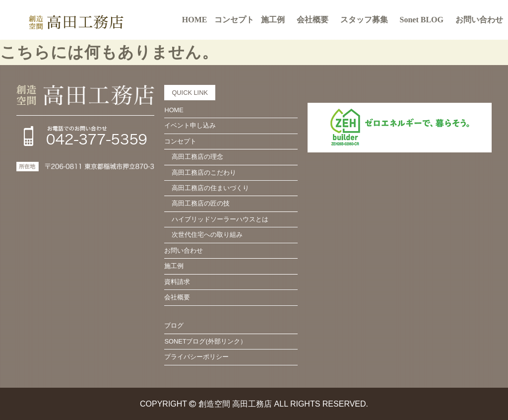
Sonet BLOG (422, 20)
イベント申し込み (190, 125)
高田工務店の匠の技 (201, 203)
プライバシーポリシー (196, 357)
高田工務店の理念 (197, 157)
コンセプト (180, 141)
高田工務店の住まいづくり (210, 188)
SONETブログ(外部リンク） (205, 341)
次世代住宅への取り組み (207, 235)
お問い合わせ (479, 20)
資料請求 (177, 282)
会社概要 (313, 20)
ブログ (174, 325)
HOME (195, 20)
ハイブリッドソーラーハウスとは (220, 219)
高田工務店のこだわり (204, 173)
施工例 (273, 20)
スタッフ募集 (364, 20)
